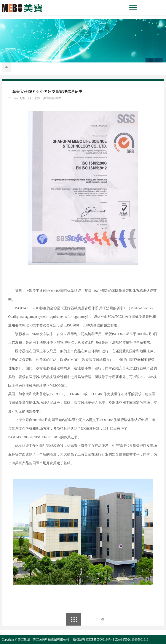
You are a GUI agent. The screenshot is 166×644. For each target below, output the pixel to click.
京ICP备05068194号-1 (100, 640)
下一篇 (99, 619)
